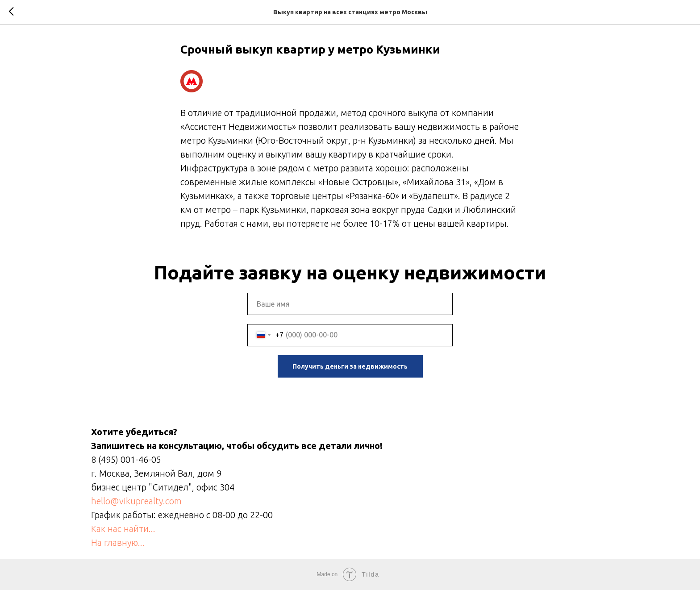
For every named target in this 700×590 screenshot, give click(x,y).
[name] (350, 304)
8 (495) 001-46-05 (126, 459)
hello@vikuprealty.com (136, 501)
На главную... (118, 542)
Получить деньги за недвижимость (350, 366)
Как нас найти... (123, 529)
